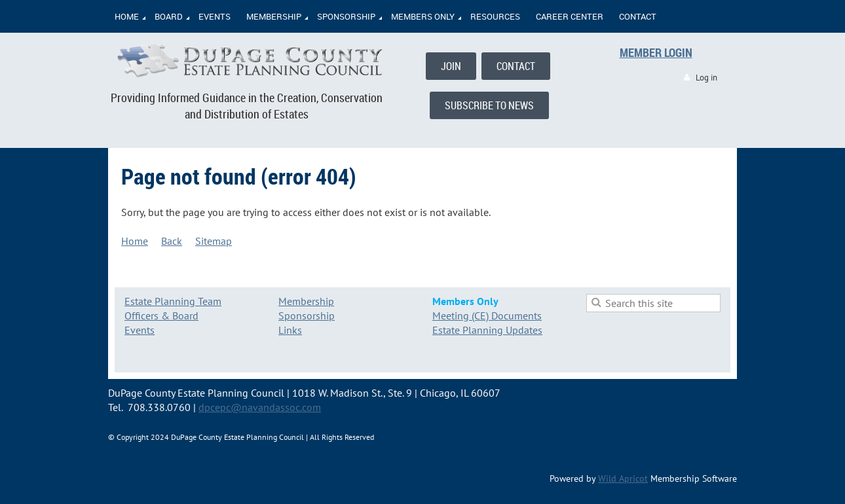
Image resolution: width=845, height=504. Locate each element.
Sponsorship (307, 315)
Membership (306, 301)
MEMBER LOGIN (656, 52)
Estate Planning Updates (487, 330)
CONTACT (516, 66)
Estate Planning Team (173, 301)
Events (140, 330)
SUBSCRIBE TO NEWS (489, 105)
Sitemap (214, 241)
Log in (706, 78)
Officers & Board (161, 315)
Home (135, 241)
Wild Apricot (623, 478)
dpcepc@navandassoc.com (260, 407)
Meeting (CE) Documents (487, 315)
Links (290, 330)
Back (172, 241)
